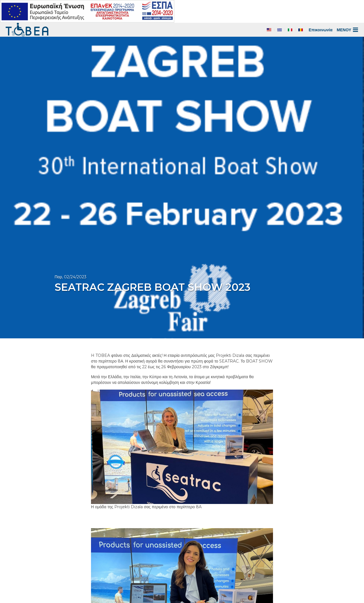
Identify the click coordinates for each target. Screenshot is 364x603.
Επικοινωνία (320, 30)
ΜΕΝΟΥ (348, 30)
